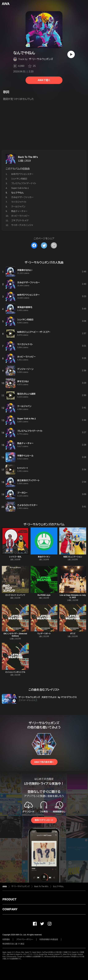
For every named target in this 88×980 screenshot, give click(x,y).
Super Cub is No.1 (20, 188)
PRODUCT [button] (9, 899)
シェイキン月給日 (19, 179)
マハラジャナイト (19, 202)
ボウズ (73, 634)
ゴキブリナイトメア (20, 220)
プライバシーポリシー (25, 939)
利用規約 (6, 939)
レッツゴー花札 (15, 557)
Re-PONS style (44, 595)
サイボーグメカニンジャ (22, 225)
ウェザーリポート (44, 634)
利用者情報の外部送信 (49, 939)
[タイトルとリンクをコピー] (54, 245)
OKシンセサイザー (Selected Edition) (15, 635)
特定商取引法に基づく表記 (13, 944)
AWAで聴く (44, 80)
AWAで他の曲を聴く (44, 762)
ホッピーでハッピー (20, 216)
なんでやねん (58, 886)
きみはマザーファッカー (22, 197)
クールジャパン (18, 207)
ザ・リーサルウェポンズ (41, 59)
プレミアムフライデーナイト (24, 183)
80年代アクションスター (22, 174)
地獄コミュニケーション (73, 557)
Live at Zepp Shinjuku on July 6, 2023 (73, 596)
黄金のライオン (44, 557)
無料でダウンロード (44, 820)
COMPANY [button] (10, 909)
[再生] (71, 54)
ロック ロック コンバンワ (15, 595)
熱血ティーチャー (19, 211)
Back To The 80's (28, 157)
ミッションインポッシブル (15, 672)
